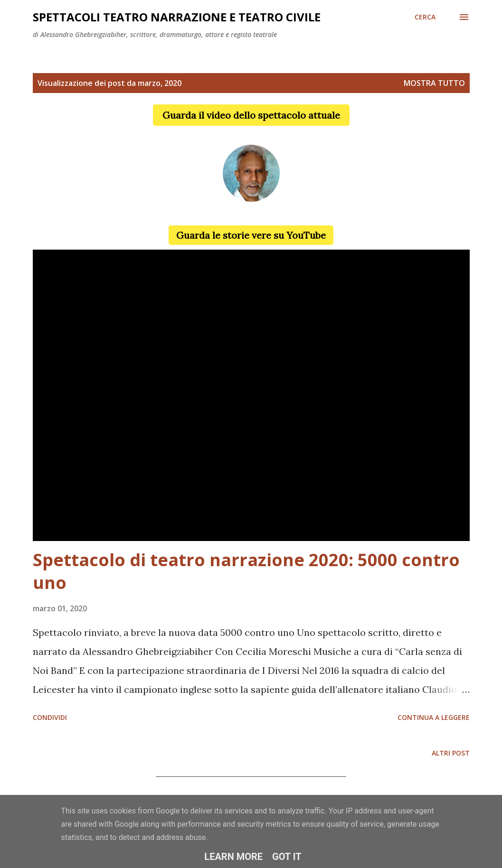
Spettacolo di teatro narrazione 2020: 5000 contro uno (246, 571)
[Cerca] (425, 17)
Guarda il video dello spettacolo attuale (251, 115)
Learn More (233, 857)
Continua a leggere (434, 717)
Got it (287, 857)
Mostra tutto (434, 83)
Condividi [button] (50, 717)
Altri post (451, 753)
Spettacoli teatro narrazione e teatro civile (177, 17)
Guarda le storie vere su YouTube (251, 235)
